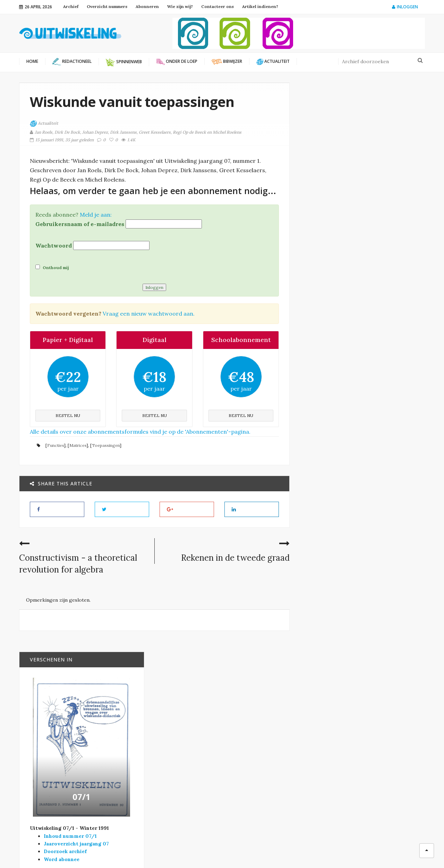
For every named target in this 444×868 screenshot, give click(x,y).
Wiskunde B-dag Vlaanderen (169, 758)
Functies (55, 445)
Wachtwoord (54, 245)
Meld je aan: (96, 214)
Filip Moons (281, 851)
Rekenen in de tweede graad (235, 557)
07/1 (362, 301)
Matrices (78, 445)
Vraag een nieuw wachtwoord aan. (149, 313)
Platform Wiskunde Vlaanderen (173, 726)
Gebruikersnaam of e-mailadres (80, 224)
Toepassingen (106, 445)
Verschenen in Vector (264, 794)
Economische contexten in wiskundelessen (370, 490)
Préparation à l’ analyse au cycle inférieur (371, 634)
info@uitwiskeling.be (43, 782)
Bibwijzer (364, 454)
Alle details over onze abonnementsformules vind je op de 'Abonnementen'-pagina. (140, 431)
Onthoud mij (52, 267)
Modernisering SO (258, 749)
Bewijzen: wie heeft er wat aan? (379, 585)
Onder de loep (367, 508)
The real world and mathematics (374, 540)
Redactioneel (253, 771)
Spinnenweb (250, 782)
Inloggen (405, 7)
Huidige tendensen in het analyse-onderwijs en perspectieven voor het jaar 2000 (380, 433)
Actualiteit (44, 124)
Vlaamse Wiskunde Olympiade (171, 750)
